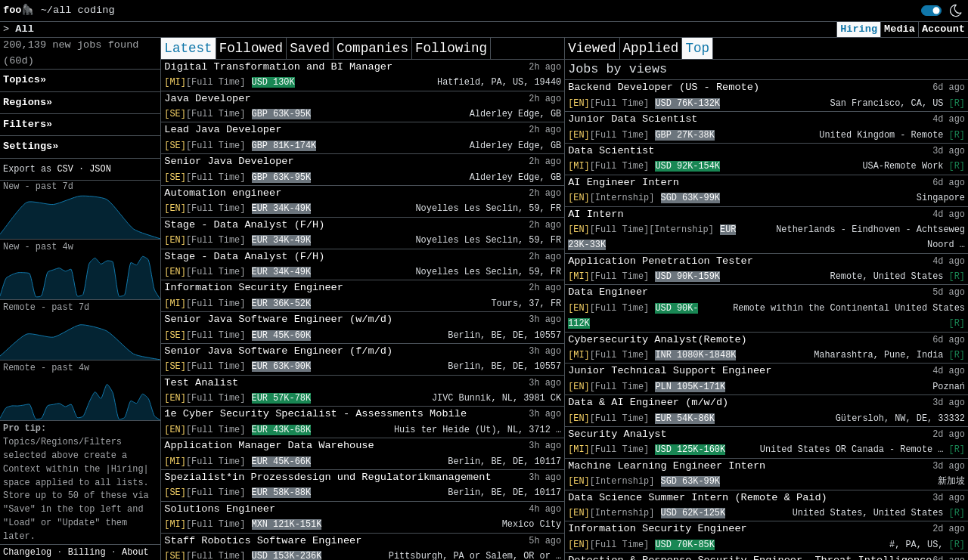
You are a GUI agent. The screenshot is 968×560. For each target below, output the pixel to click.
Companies (372, 48)
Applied (651, 48)
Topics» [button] (25, 80)
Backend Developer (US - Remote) (664, 87)
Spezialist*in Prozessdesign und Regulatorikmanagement (327, 477)
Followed (251, 48)
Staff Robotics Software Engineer (263, 541)
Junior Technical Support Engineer (670, 371)
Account (943, 29)
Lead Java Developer (223, 130)
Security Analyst (617, 434)
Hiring (859, 29)
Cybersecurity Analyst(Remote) (658, 340)
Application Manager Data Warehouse (269, 446)
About (135, 552)
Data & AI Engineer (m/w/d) (648, 402)
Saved (310, 48)
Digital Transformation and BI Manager (278, 67)
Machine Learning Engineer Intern (667, 466)
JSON (100, 169)
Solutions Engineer (220, 509)
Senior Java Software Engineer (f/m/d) (278, 351)
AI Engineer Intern (624, 183)
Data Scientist (611, 151)
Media (900, 29)
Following (451, 48)
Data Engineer (608, 292)
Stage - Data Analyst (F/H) (244, 225)
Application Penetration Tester (661, 261)
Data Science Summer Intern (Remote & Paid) (698, 498)
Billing (87, 552)
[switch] (931, 11)
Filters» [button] (28, 124)
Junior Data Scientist (633, 119)
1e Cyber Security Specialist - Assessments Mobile (315, 414)
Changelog (27, 552)
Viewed (592, 48)
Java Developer (207, 99)
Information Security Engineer (254, 288)
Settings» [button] (31, 146)
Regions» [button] (28, 102)
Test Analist (201, 383)
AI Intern (596, 214)
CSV (65, 169)
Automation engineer (223, 193)
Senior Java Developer (229, 161)
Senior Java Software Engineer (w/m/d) (278, 319)
